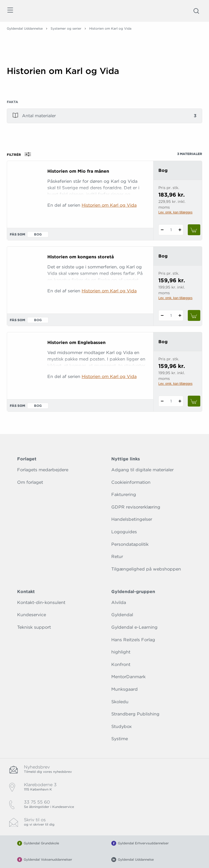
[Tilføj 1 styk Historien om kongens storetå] (180, 315)
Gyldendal (122, 615)
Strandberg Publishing (135, 714)
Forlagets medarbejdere (43, 470)
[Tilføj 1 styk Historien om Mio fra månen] (180, 230)
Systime (120, 739)
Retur (117, 557)
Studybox (122, 726)
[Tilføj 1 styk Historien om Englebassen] (180, 401)
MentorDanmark (128, 677)
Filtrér (21, 154)
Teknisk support (34, 627)
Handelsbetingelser (132, 519)
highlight (121, 652)
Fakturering (124, 495)
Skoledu (120, 702)
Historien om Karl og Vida (109, 205)
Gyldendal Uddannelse (25, 28)
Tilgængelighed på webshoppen (146, 569)
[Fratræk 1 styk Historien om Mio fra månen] (162, 230)
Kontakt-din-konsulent (41, 602)
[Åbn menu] (10, 11)
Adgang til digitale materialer (142, 470)
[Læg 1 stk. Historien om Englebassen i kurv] (194, 401)
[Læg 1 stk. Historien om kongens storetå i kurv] (194, 315)
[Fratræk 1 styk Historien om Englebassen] (162, 401)
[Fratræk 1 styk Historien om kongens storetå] (162, 315)
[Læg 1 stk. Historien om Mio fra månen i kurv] (194, 230)
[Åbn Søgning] (196, 11)
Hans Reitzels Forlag (133, 640)
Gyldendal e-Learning (134, 627)
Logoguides (124, 532)
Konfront (121, 664)
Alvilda (119, 602)
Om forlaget (30, 482)
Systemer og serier (66, 28)
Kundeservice (32, 615)
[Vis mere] (104, 89)
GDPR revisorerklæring (136, 507)
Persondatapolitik (130, 544)
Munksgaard (125, 689)
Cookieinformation (131, 482)
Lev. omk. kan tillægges (175, 212)
